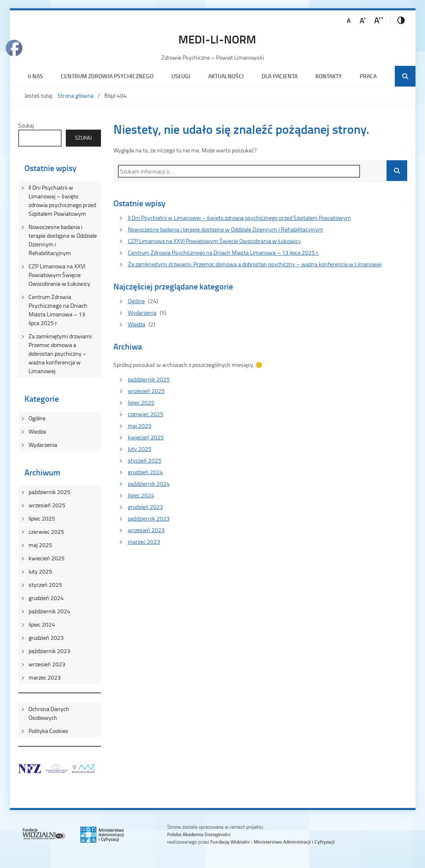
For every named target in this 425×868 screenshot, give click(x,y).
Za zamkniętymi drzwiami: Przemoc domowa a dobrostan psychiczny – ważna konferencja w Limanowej (61, 353)
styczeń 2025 (45, 585)
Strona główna (76, 95)
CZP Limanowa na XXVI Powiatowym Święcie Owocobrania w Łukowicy (59, 275)
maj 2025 (40, 545)
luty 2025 (40, 571)
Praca (368, 76)
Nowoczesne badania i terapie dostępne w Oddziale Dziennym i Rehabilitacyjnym (63, 240)
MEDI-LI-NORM (217, 39)
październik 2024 (49, 611)
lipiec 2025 (42, 518)
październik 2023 (49, 651)
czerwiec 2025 (46, 532)
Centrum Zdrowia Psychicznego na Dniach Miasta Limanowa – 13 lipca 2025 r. (58, 310)
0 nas (35, 76)
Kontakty (329, 76)
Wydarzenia (43, 445)
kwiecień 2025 (47, 558)
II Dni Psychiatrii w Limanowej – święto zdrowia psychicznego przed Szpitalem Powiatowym (62, 200)
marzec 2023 (45, 677)
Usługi (181, 76)
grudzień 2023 (46, 638)
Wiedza (37, 431)
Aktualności (226, 76)
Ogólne (37, 418)
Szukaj (26, 125)
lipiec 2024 (42, 624)
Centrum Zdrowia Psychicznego (107, 76)
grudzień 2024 (46, 598)
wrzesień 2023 (47, 664)
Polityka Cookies (48, 731)
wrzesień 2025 (47, 505)
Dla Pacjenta (280, 76)
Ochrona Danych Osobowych (49, 713)
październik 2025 (49, 492)
